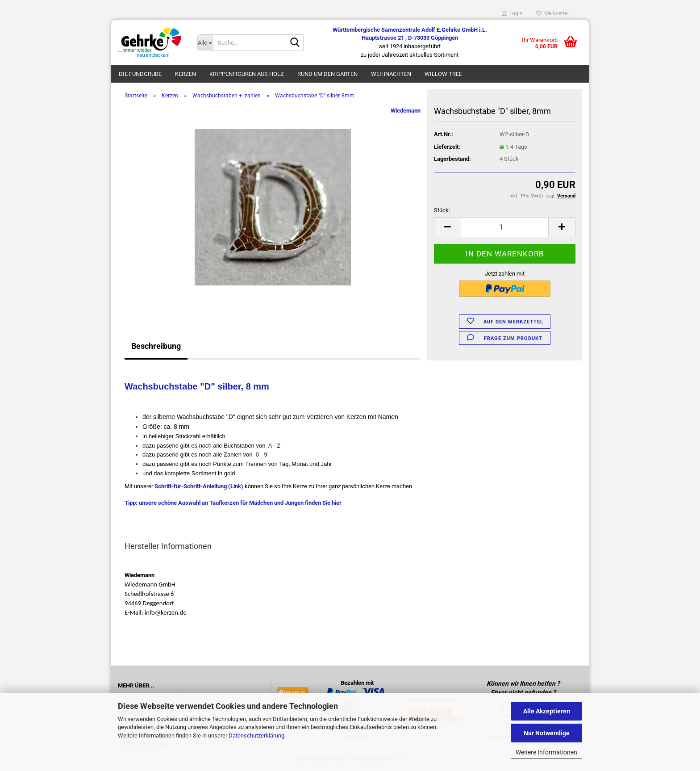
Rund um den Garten (327, 74)
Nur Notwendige (547, 733)
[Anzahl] (505, 227)
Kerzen (185, 74)
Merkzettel (552, 13)
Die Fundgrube (140, 74)
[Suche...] (204, 42)
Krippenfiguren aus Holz (247, 74)
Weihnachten (391, 74)
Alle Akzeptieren (547, 711)
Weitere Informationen (546, 752)
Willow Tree (443, 74)
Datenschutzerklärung (256, 735)
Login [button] (512, 13)
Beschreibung (156, 346)
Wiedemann (406, 111)
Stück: (442, 210)
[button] (447, 227)
